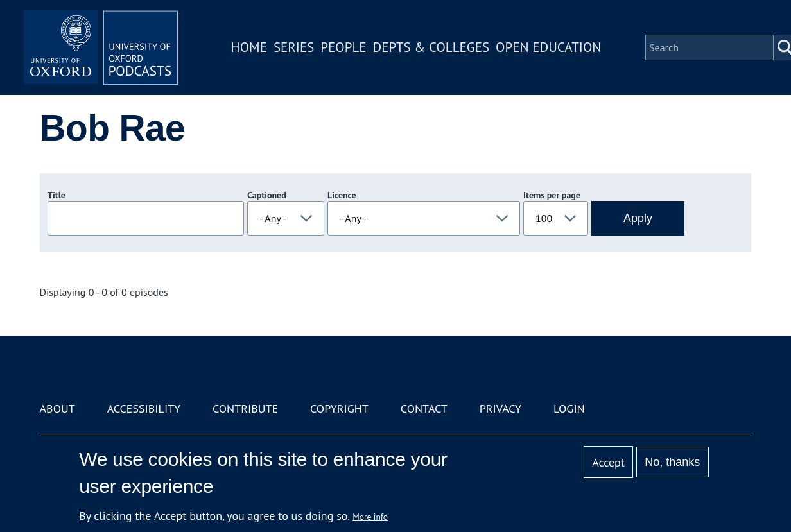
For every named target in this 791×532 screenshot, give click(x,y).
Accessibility (144, 408)
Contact (424, 408)
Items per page (552, 195)
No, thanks (672, 462)
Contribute (245, 408)
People (343, 47)
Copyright (339, 408)
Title (56, 195)
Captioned (267, 195)
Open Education (548, 47)
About (57, 408)
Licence (342, 195)
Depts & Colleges (431, 47)
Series (294, 47)
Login (569, 408)
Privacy (500, 408)
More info (370, 517)
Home (249, 47)
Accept (608, 462)
